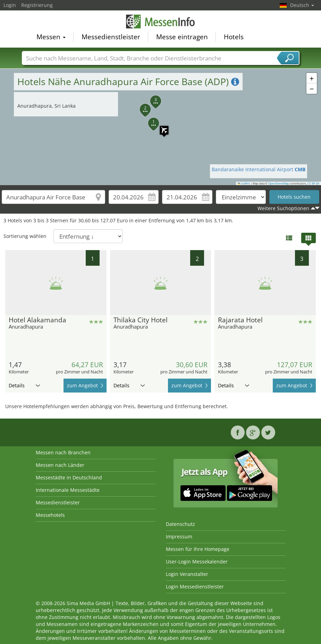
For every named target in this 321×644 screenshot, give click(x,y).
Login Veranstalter (187, 574)
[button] (161, 127)
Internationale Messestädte (68, 490)
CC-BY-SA (313, 183)
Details (24, 385)
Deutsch (302, 5)
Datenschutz (180, 524)
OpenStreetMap (279, 183)
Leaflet (244, 183)
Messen (51, 37)
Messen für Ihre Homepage (198, 549)
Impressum (179, 536)
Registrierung (37, 5)
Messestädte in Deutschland (69, 477)
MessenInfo (161, 22)
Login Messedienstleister (195, 587)
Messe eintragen (182, 37)
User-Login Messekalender (197, 562)
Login (10, 5)
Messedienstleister (111, 37)
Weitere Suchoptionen (283, 208)
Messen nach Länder (60, 465)
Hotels (234, 37)
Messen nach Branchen (63, 452)
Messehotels (50, 515)
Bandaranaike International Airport (259, 169)
